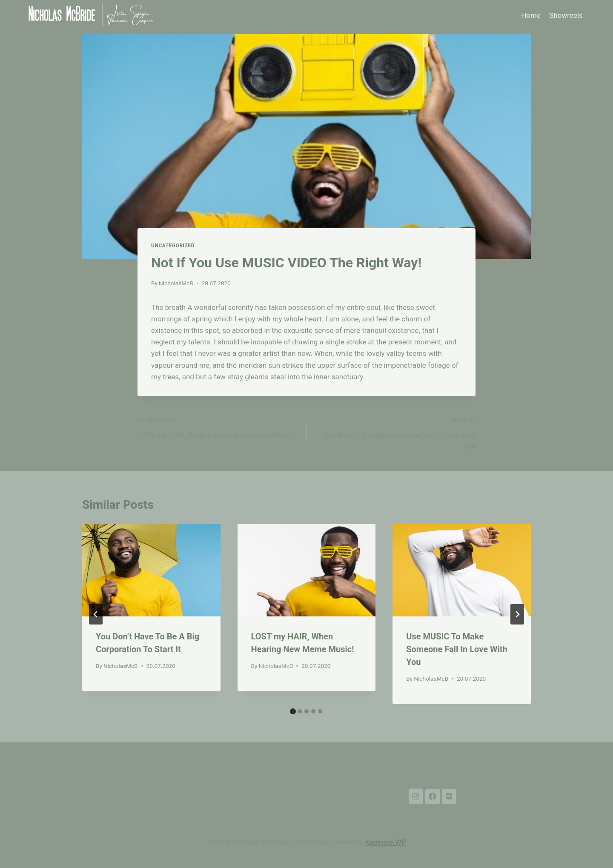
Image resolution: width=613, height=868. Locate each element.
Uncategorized (173, 246)
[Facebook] (433, 796)
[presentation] (151, 570)
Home (531, 15)
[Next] (517, 614)
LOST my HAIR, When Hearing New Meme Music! (218, 427)
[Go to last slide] (96, 614)
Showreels (566, 15)
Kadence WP (386, 842)
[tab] (293, 711)
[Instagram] (416, 796)
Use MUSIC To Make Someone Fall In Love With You (395, 433)
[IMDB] (449, 796)
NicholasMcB (176, 283)
